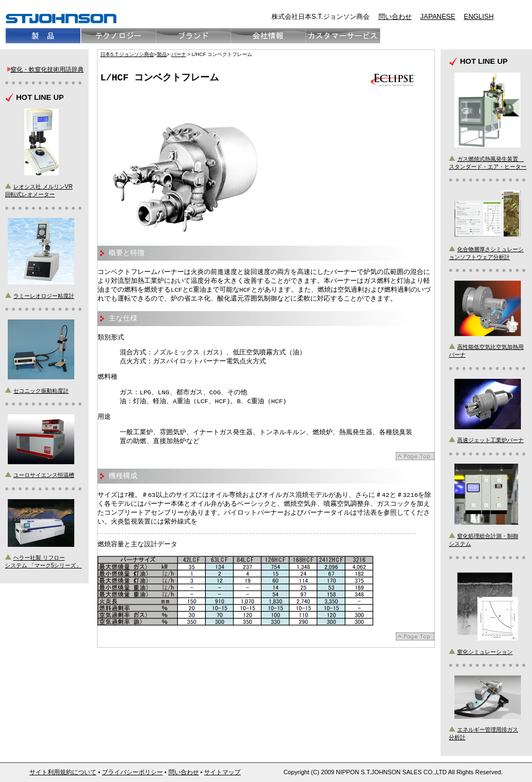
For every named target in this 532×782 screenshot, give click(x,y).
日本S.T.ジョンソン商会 (127, 54)
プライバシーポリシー (132, 772)
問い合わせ (395, 17)
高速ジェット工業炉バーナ (490, 440)
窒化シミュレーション (485, 652)
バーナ (179, 54)
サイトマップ (222, 772)
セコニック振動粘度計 (41, 391)
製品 (162, 54)
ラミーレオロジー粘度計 (44, 296)
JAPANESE (438, 17)
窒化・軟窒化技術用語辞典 (47, 69)
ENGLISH (479, 17)
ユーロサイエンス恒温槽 (44, 475)
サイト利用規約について (63, 772)
